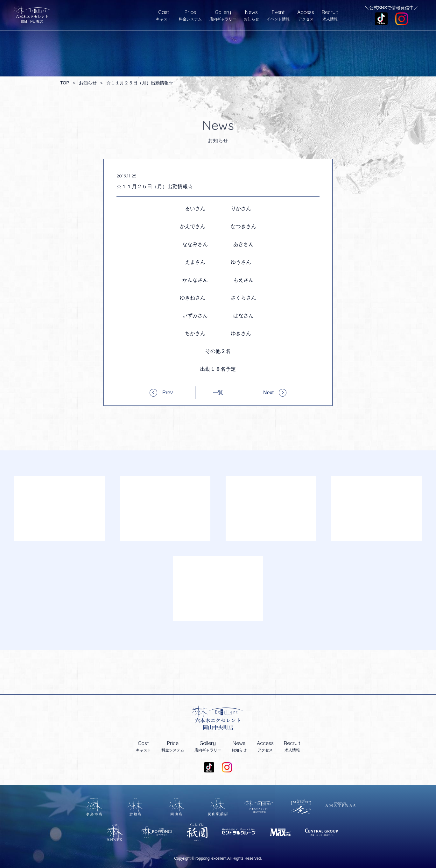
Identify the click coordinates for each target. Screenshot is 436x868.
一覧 (218, 393)
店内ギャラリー (223, 15)
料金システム (190, 15)
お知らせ (251, 15)
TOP (65, 83)
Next (268, 393)
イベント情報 (278, 15)
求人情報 (330, 15)
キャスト (164, 15)
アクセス (306, 15)
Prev (168, 393)
